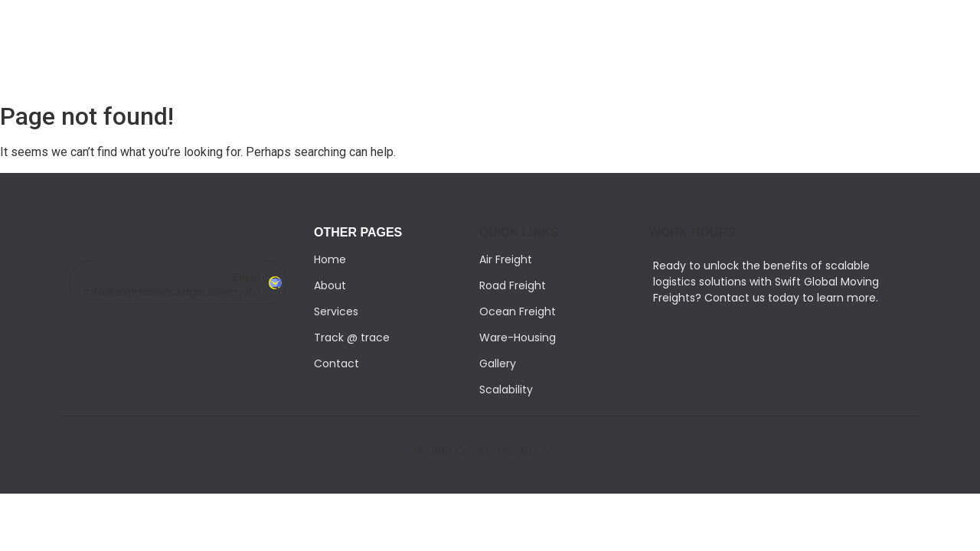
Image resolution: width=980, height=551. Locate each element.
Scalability (506, 390)
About (330, 285)
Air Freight (506, 259)
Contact (336, 364)
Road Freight (513, 285)
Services (336, 311)
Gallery (498, 364)
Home (330, 259)
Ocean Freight (518, 311)
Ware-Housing (518, 337)
